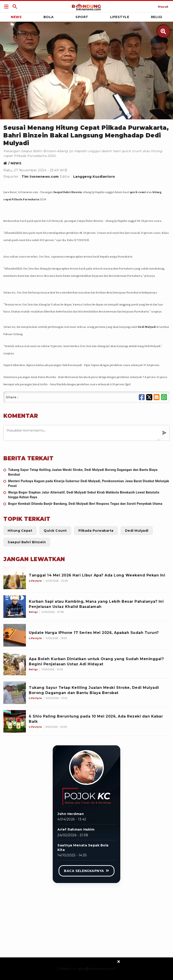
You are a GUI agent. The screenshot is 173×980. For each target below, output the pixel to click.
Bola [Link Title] (49, 17)
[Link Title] (6, 7)
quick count (138, 192)
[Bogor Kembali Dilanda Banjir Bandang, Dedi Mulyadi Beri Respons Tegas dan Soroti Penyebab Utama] (86, 504)
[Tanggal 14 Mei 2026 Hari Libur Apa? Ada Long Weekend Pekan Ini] (15, 578)
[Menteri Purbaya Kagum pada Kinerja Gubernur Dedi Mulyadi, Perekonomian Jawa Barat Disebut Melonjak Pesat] (86, 484)
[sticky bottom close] (119, 961)
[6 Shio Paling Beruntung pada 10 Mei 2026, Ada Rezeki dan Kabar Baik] (15, 721)
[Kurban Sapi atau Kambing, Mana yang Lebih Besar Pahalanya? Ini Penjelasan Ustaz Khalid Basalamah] (15, 607)
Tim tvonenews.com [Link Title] (40, 177)
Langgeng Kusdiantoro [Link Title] (94, 177)
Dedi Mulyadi (147, 327)
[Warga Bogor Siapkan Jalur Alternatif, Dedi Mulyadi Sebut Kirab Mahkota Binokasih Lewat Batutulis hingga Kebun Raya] (86, 495)
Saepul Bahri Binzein (68, 192)
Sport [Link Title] (82, 17)
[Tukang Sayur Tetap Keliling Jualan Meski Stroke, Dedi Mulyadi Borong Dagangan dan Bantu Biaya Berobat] (86, 472)
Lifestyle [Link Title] (120, 17)
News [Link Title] (16, 17)
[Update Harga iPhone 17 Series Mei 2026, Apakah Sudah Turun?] (15, 635)
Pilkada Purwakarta (25, 200)
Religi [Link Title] (157, 17)
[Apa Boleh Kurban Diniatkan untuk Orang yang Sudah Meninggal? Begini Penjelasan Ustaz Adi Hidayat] (15, 664)
